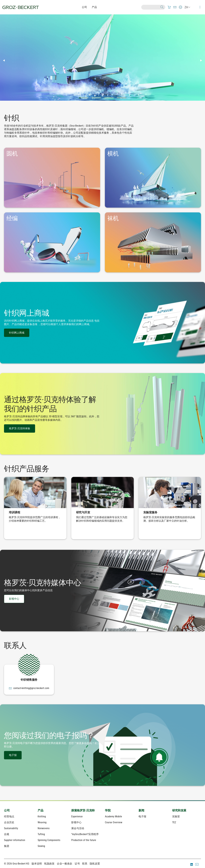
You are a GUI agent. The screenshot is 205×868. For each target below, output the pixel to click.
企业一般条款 (65, 864)
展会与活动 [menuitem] (78, 828)
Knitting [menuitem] (42, 816)
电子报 (13, 755)
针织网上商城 (17, 333)
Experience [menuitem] (77, 816)
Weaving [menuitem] (42, 822)
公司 (84, 7)
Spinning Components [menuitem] (49, 840)
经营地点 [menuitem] (9, 816)
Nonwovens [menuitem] (44, 828)
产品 (94, 7)
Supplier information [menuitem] (15, 840)
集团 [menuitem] (7, 846)
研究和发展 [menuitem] (179, 810)
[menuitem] (169, 7)
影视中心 (14, 599)
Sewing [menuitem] (41, 846)
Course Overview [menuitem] (114, 822)
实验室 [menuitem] (176, 816)
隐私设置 (95, 864)
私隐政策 (49, 864)
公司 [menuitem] (7, 810)
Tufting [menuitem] (41, 834)
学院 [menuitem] (108, 810)
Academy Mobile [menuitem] (113, 816)
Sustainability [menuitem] (11, 828)
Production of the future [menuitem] (84, 840)
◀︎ (5, 60)
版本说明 (37, 864)
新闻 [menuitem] (141, 810)
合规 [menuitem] (7, 834)
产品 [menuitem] (40, 810)
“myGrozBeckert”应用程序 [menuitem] (85, 834)
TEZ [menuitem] (174, 822)
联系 (85, 864)
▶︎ (202, 60)
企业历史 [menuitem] (9, 822)
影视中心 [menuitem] (76, 822)
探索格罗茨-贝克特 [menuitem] (83, 810)
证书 (77, 864)
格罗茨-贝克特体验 (20, 428)
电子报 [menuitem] (142, 816)
